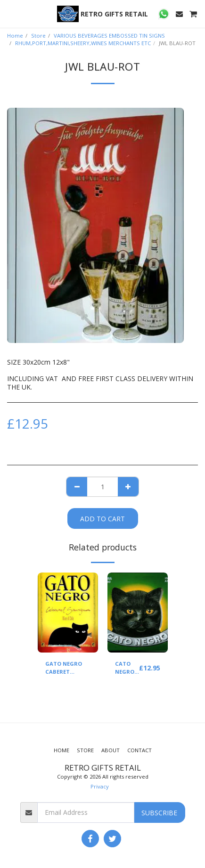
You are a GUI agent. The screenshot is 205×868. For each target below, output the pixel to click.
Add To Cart (102, 519)
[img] (68, 613)
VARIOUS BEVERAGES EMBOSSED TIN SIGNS (109, 36)
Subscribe (159, 813)
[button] (10, 13)
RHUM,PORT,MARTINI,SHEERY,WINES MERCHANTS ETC (83, 43)
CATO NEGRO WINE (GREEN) (126, 668)
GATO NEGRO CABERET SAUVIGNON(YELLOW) (75, 668)
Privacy (100, 786)
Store (38, 36)
